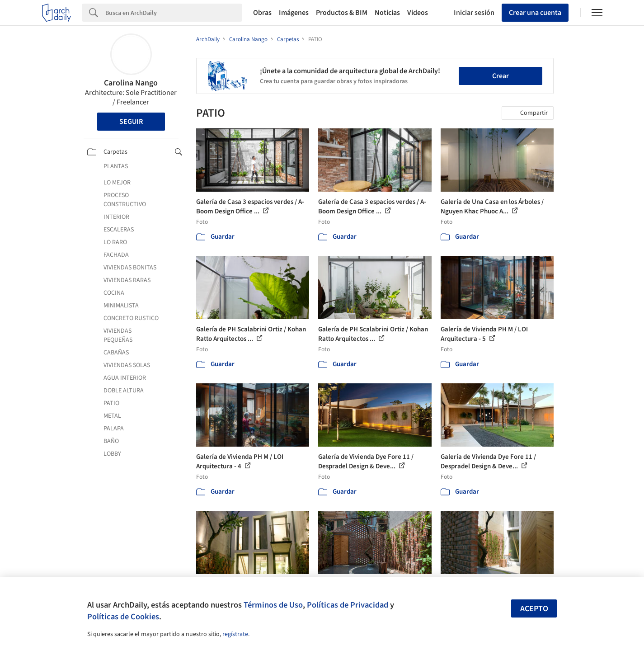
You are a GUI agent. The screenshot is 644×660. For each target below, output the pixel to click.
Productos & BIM (342, 13)
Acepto (534, 609)
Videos (418, 13)
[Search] (174, 13)
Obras (262, 13)
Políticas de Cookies (123, 617)
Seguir (131, 122)
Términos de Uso (273, 605)
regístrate (235, 634)
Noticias (387, 13)
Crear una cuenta (535, 13)
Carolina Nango (131, 83)
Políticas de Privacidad (348, 605)
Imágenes (294, 13)
